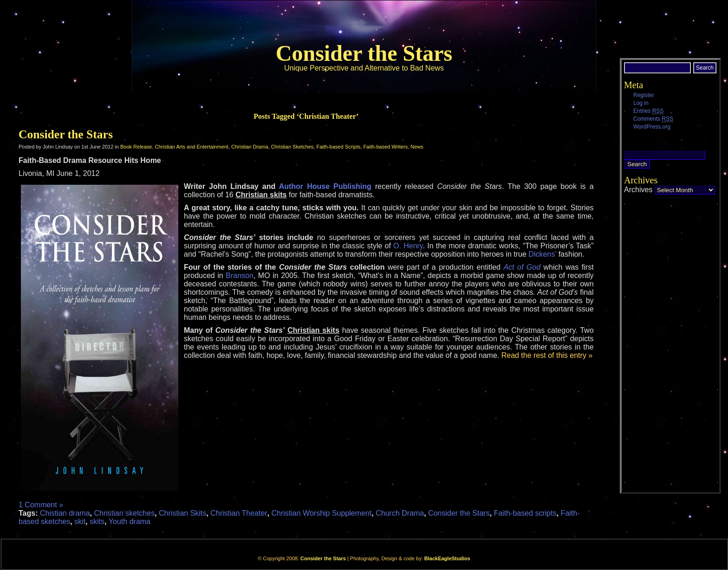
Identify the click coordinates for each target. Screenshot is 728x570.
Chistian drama (65, 513)
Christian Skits (182, 513)
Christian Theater (239, 513)
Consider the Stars (364, 53)
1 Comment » (41, 505)
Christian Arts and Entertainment (192, 147)
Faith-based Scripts (338, 147)
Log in (641, 103)
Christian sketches (124, 513)
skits (97, 521)
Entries (648, 111)
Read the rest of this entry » (547, 355)
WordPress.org (652, 127)
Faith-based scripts (525, 513)
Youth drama (130, 521)
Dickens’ (543, 254)
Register (644, 95)
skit (80, 521)
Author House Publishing (325, 186)
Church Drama (400, 513)
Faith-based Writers (385, 147)
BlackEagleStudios (447, 558)
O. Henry (408, 246)
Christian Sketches (292, 147)
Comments (653, 119)
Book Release (136, 147)
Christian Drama (250, 147)
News (417, 147)
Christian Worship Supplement (322, 513)
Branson (240, 275)
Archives (638, 190)
